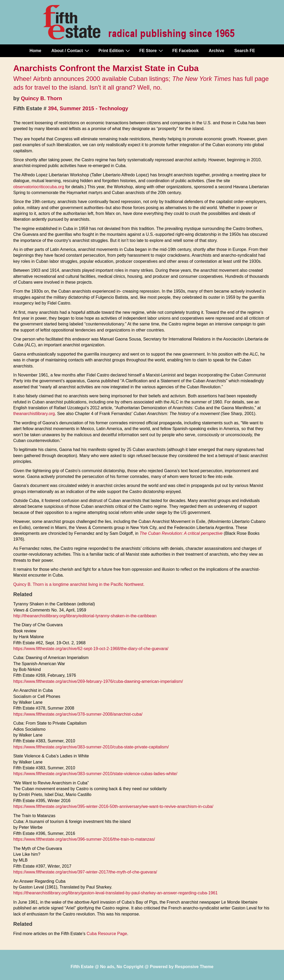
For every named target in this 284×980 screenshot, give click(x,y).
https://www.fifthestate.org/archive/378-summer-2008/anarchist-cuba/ (78, 714)
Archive (217, 51)
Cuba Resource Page (107, 934)
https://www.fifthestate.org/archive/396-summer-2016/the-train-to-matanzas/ (84, 839)
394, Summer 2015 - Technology (88, 108)
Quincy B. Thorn (42, 98)
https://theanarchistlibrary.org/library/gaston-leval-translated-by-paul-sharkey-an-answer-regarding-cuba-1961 (116, 893)
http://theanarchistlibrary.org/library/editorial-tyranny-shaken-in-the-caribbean (85, 616)
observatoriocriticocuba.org (39, 187)
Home (35, 51)
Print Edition (115, 50)
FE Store (152, 50)
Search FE (245, 51)
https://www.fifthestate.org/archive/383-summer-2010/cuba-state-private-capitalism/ (91, 747)
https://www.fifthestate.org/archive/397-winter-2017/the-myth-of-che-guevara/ (85, 872)
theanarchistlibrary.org (34, 414)
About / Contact (71, 50)
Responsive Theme (194, 967)
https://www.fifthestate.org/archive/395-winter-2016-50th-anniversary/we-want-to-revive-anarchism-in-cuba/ (113, 806)
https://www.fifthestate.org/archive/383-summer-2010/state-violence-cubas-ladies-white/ (95, 774)
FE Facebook (186, 51)
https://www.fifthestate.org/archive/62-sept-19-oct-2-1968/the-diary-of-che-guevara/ (91, 649)
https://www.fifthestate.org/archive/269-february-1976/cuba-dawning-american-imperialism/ (98, 681)
